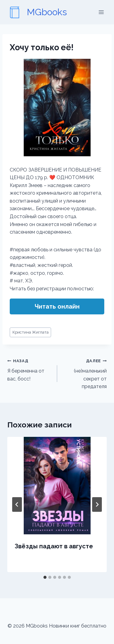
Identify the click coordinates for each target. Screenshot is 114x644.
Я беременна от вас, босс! (30, 369)
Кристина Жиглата (31, 332)
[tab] (45, 577)
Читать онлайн (57, 306)
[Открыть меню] (101, 12)
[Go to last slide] (17, 504)
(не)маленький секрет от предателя (85, 373)
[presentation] (57, 486)
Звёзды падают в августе (54, 546)
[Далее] (97, 504)
